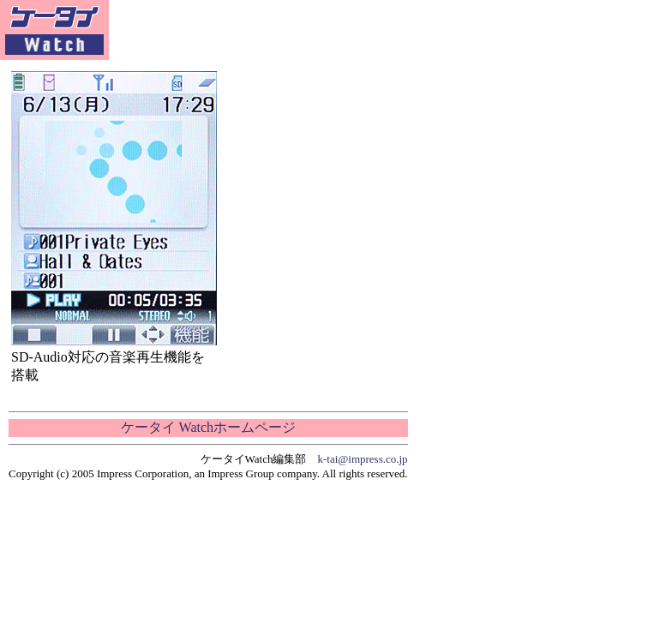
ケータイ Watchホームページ (208, 427)
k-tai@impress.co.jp (363, 459)
